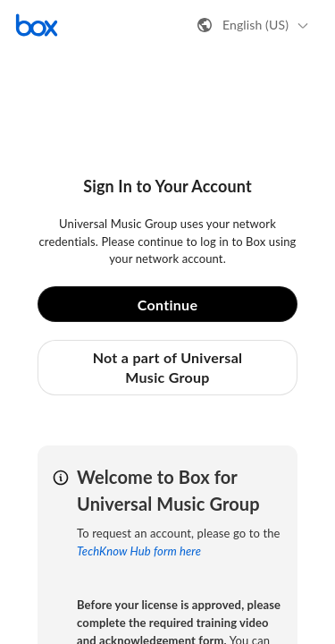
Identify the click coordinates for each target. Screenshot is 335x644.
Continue (168, 305)
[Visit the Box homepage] (37, 25)
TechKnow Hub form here (139, 551)
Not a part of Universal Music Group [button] (168, 367)
